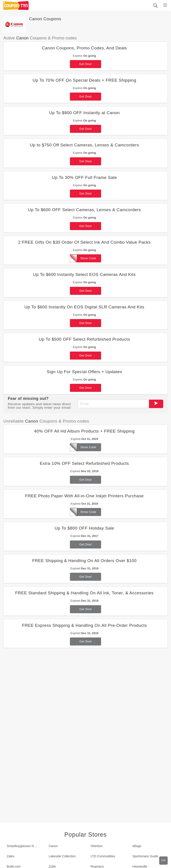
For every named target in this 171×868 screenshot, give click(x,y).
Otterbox (96, 846)
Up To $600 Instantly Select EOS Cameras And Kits (84, 274)
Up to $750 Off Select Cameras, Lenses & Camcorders (84, 145)
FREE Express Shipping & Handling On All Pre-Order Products (84, 625)
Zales (10, 856)
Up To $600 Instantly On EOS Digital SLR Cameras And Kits (84, 307)
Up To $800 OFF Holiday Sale (84, 528)
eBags (137, 846)
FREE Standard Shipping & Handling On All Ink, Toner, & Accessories (84, 593)
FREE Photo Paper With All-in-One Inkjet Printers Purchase (84, 496)
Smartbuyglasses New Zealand (24, 846)
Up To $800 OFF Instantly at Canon (84, 113)
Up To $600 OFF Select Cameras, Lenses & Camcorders (84, 210)
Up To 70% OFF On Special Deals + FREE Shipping (84, 80)
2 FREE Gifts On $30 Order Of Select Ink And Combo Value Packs (84, 242)
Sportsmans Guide (145, 856)
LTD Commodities (103, 856)
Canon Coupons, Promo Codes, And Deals (84, 48)
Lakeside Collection (62, 856)
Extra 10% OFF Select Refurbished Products (84, 463)
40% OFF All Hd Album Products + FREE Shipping (84, 431)
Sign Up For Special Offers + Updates (84, 372)
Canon (53, 846)
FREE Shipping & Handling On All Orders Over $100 (84, 561)
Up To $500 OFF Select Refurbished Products (84, 339)
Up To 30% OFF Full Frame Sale (84, 177)
